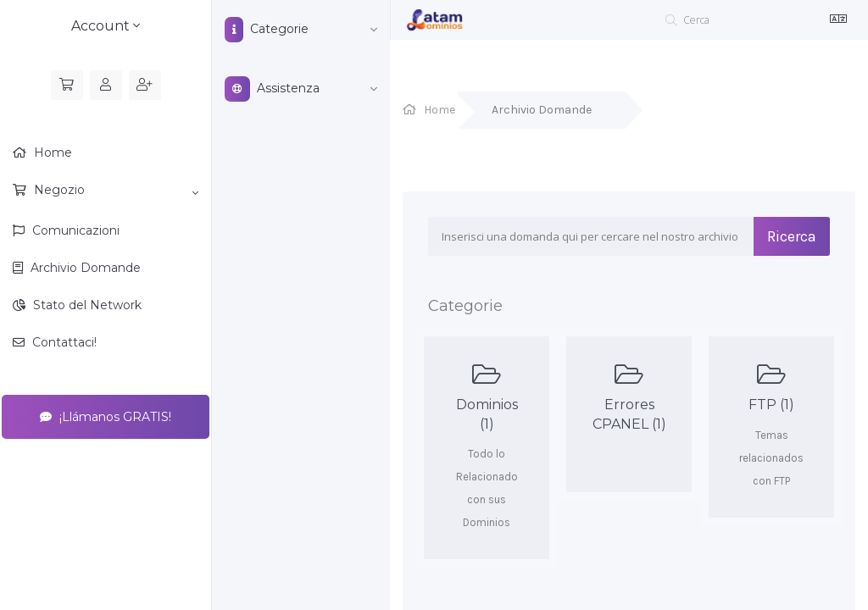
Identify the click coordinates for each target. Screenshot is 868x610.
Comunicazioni (74, 230)
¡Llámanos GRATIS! (106, 417)
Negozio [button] (114, 191)
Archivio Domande (84, 268)
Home (51, 152)
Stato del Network (86, 305)
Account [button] (106, 26)
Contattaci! (63, 342)
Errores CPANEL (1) (629, 397)
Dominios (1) (487, 397)
